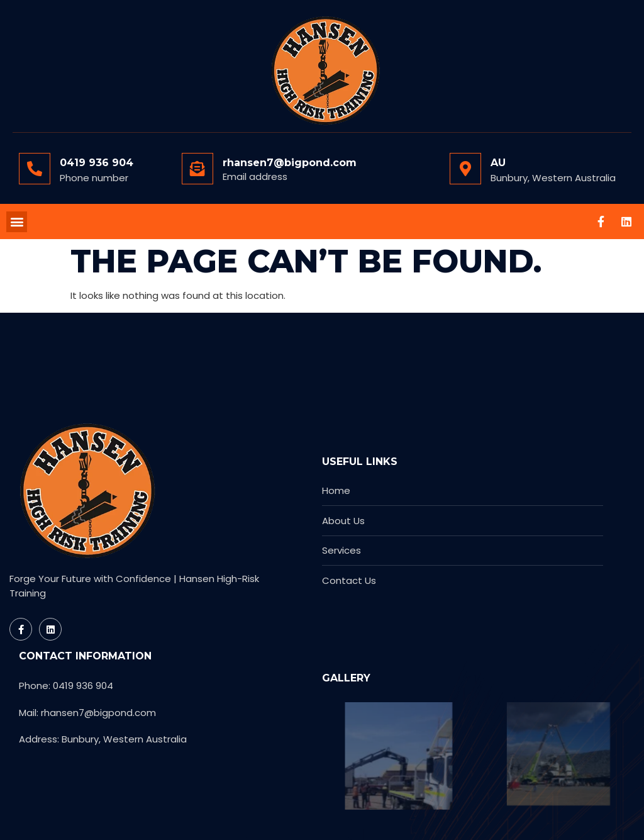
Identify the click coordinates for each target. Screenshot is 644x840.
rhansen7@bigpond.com (290, 163)
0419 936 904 (97, 163)
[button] (17, 222)
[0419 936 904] (35, 169)
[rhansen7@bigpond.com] (197, 169)
